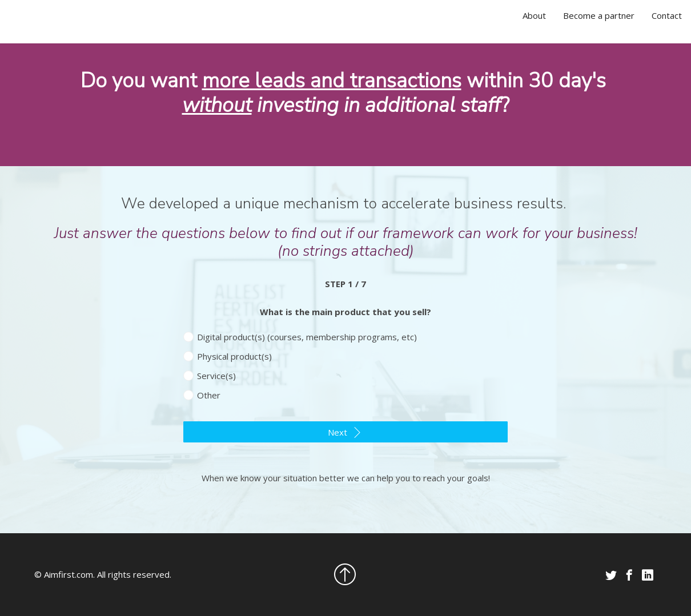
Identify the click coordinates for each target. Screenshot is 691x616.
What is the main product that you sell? (345, 312)
